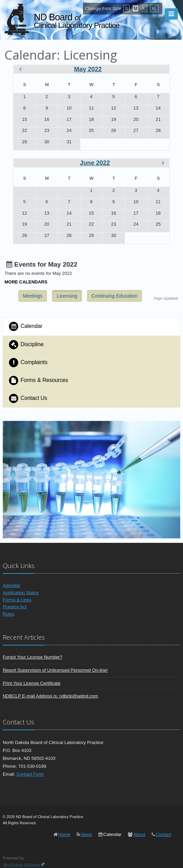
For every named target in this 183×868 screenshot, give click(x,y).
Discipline (26, 345)
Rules (8, 614)
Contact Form (30, 774)
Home (64, 834)
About (139, 834)
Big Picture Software (22, 864)
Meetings (33, 296)
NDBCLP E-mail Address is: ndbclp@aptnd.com (50, 696)
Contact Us (28, 398)
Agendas (12, 585)
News (86, 834)
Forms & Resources (38, 380)
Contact (163, 834)
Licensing (67, 296)
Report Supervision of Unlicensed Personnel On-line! (55, 670)
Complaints (28, 363)
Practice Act (15, 607)
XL (154, 8)
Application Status (21, 593)
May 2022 (88, 69)
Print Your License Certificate (32, 683)
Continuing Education (114, 296)
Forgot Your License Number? (33, 657)
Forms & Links (17, 600)
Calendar (25, 326)
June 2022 (95, 163)
